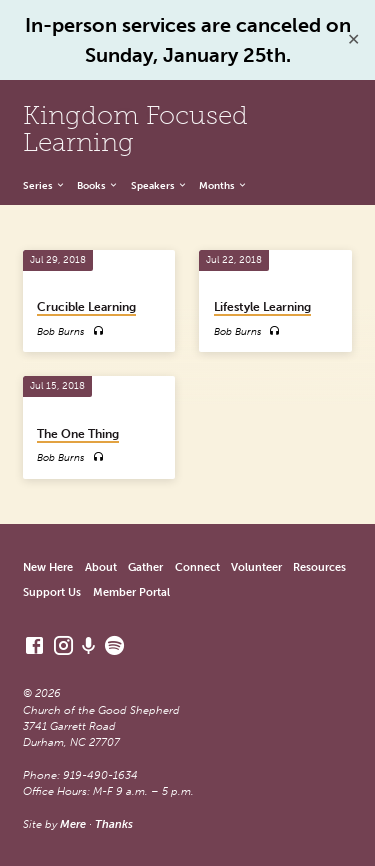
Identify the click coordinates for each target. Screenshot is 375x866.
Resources (319, 567)
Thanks (114, 824)
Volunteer (256, 567)
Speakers (159, 186)
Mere (73, 824)
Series (44, 186)
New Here (48, 567)
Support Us (52, 592)
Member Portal (131, 592)
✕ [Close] (353, 39)
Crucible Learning (86, 307)
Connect (197, 567)
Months (223, 186)
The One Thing (78, 434)
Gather (145, 567)
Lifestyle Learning (262, 307)
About (101, 567)
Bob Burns (60, 331)
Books (98, 186)
